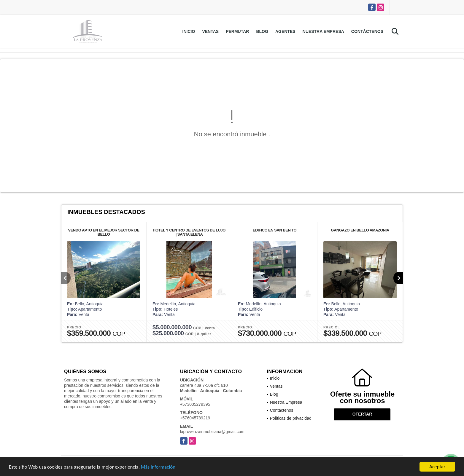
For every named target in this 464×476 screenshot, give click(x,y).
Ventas (210, 31)
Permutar (237, 31)
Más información (158, 468)
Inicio (189, 31)
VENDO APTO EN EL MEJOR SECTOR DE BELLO (104, 232)
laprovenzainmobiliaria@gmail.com (212, 432)
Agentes (285, 31)
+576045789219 (195, 418)
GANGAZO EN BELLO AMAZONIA (360, 230)
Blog (262, 31)
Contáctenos (367, 31)
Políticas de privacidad (291, 418)
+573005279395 (195, 404)
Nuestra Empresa (323, 31)
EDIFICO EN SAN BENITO (275, 230)
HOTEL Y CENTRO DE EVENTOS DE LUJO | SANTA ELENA (189, 232)
